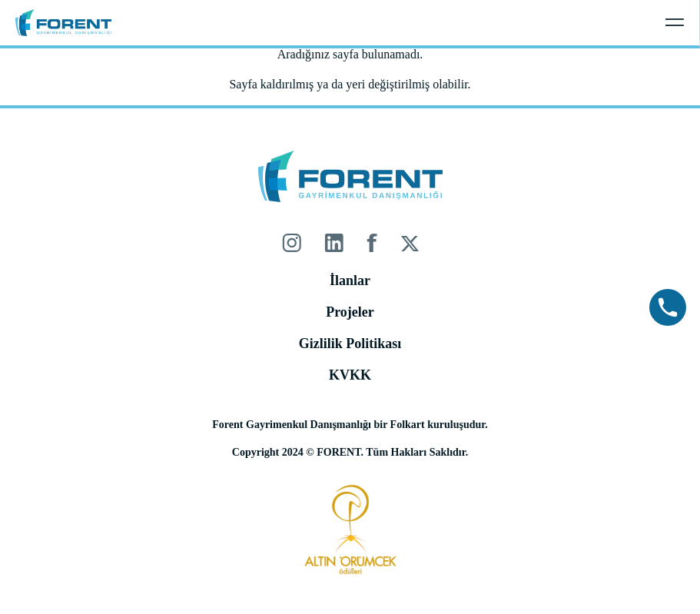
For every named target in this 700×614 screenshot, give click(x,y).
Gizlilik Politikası (350, 344)
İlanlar (350, 280)
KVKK (350, 375)
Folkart (408, 425)
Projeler (350, 312)
